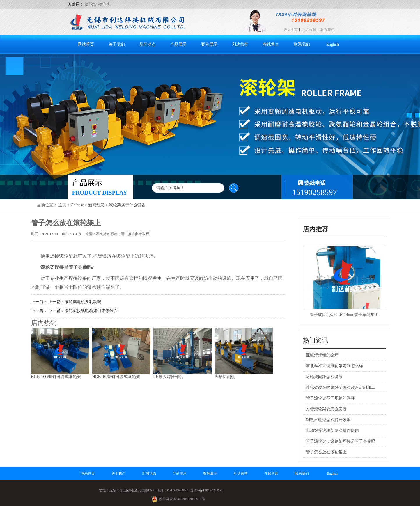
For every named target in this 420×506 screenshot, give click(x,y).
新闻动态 (148, 44)
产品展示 (178, 44)
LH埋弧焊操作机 (168, 377)
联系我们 (327, 30)
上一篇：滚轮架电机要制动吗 (75, 302)
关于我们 (117, 44)
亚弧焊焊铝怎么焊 (322, 355)
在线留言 (271, 44)
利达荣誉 (240, 44)
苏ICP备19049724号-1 (207, 490)
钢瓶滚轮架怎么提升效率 (328, 420)
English (333, 44)
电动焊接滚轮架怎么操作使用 (332, 430)
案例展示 (209, 44)
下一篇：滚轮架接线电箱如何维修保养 (83, 311)
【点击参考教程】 (139, 234)
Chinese (77, 205)
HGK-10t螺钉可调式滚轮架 (116, 377)
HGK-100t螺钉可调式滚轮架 (56, 377)
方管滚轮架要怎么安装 (326, 409)
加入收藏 (309, 30)
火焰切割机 (225, 377)
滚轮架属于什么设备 (127, 205)
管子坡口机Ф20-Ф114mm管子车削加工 (344, 315)
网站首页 (86, 44)
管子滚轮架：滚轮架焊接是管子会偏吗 (341, 441)
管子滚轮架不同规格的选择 (330, 398)
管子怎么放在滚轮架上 (326, 452)
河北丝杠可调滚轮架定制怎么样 (334, 366)
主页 (62, 205)
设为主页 (291, 30)
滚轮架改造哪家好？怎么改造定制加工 (341, 387)
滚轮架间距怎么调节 (324, 377)
